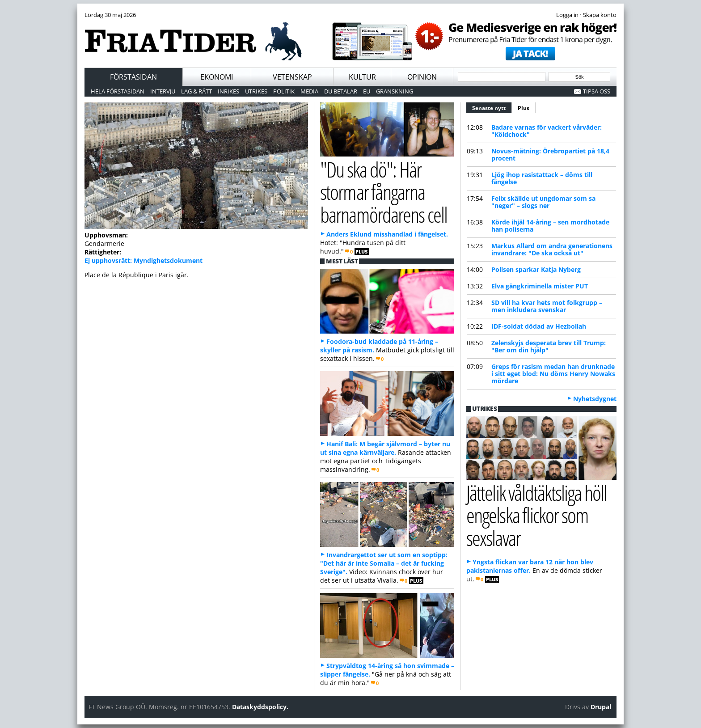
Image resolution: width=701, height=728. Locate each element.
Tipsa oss (597, 91)
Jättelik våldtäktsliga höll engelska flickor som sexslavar (536, 515)
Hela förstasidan (118, 91)
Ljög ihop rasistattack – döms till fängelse (542, 178)
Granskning (395, 91)
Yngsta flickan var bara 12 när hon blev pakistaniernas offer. (530, 566)
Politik (284, 91)
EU (367, 91)
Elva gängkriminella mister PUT (540, 286)
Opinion (422, 77)
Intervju (163, 91)
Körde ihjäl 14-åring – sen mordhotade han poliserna (550, 226)
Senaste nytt (492, 107)
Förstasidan (133, 77)
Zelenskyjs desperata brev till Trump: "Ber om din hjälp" (549, 346)
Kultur (362, 77)
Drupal (601, 707)
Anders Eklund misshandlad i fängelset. (387, 234)
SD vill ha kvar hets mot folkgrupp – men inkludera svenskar (547, 306)
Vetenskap (292, 77)
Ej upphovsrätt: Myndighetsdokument (144, 260)
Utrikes (256, 91)
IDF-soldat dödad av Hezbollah (539, 326)
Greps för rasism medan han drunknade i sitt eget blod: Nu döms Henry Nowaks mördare (553, 374)
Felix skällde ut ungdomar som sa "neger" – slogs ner (543, 202)
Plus (524, 108)
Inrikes (228, 91)
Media (309, 91)
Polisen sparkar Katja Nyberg (536, 269)
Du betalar (341, 91)
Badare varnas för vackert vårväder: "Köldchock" (547, 131)
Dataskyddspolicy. (260, 707)
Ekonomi (217, 77)
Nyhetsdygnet (595, 399)
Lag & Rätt (196, 91)
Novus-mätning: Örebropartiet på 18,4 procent (550, 154)
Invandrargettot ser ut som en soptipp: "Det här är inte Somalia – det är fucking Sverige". (384, 563)
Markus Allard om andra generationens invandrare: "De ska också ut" (552, 249)
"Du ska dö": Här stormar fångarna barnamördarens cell (384, 192)
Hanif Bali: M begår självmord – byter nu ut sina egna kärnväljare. (385, 448)
